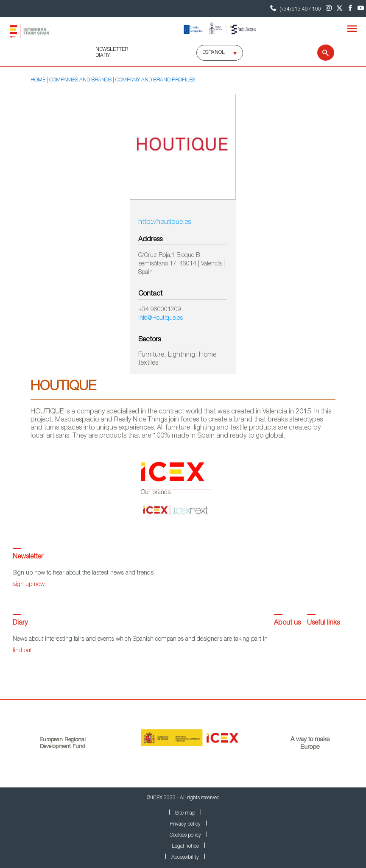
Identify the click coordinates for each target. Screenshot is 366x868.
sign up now (29, 585)
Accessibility (185, 857)
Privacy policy (185, 824)
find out (22, 651)
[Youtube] (361, 8)
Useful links (323, 623)
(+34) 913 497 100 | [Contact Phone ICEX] (296, 8)
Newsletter (28, 557)
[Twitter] (339, 8)
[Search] (320, 53)
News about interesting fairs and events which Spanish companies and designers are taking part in (140, 639)
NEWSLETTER (112, 50)
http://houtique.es (165, 223)
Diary (20, 623)
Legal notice (185, 846)
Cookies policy (185, 835)
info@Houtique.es (161, 318)
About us (287, 623)
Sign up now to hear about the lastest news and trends (83, 573)
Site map (185, 813)
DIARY (103, 56)
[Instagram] (329, 8)
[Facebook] (350, 8)
